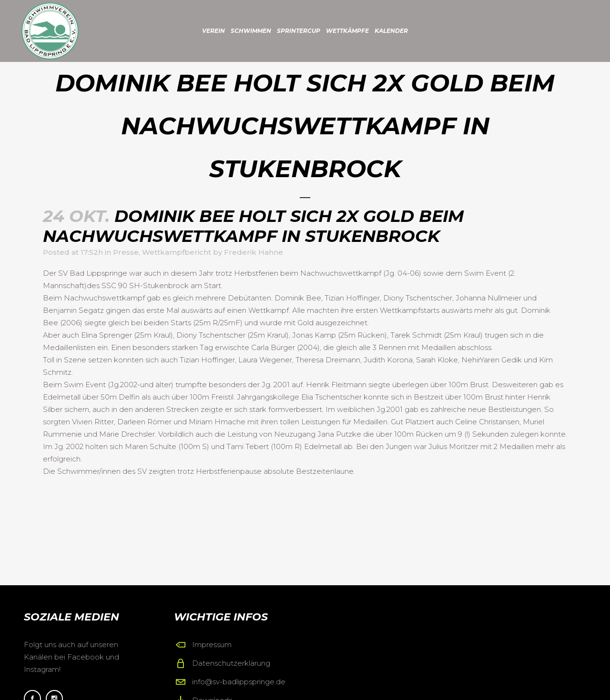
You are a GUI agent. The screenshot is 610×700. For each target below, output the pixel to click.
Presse (126, 252)
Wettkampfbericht (177, 252)
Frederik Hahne (254, 252)
